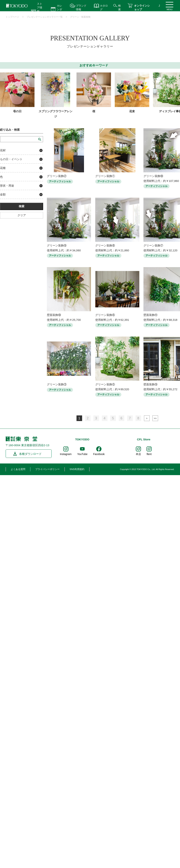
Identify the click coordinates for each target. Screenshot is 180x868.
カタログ (104, 8)
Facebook (99, 454)
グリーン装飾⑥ (105, 315)
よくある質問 (18, 469)
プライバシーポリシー (47, 469)
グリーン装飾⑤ (105, 384)
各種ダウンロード (30, 454)
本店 (138, 454)
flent (149, 454)
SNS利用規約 (77, 469)
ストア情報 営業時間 (40, 11)
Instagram (66, 454)
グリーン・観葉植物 (80, 17)
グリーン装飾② (57, 176)
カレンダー (59, 9)
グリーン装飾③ (57, 384)
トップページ (12, 17)
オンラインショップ (142, 8)
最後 (155, 418)
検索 (119, 8)
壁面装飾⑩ (54, 315)
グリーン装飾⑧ (105, 245)
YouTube (82, 454)
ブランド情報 (81, 8)
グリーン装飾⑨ (57, 245)
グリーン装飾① (105, 176)
